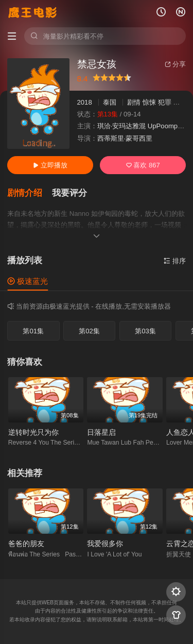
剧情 (134, 102)
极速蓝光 (28, 281)
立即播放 (50, 165)
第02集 (89, 331)
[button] (30, 193)
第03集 (145, 331)
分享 (175, 64)
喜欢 (143, 165)
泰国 (110, 102)
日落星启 (101, 432)
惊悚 (149, 102)
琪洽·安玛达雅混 (122, 126)
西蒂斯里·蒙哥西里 (125, 138)
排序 (175, 261)
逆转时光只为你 (33, 432)
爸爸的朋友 (26, 544)
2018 (85, 102)
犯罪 (165, 102)
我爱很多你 (105, 544)
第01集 (33, 331)
